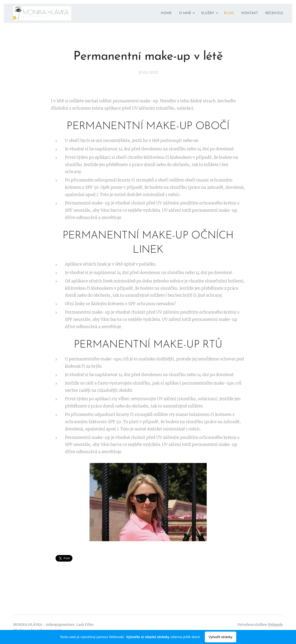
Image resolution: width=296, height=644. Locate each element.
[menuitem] (158, 13)
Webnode (275, 625)
